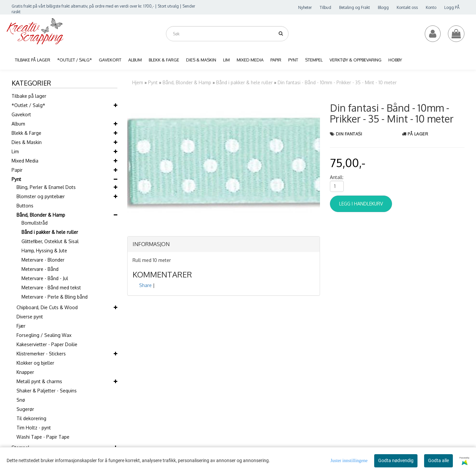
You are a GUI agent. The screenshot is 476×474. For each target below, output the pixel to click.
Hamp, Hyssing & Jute (44, 251)
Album (18, 124)
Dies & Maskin (27, 142)
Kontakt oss (407, 7)
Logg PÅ (452, 7)
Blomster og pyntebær (41, 196)
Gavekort (21, 114)
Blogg (383, 7)
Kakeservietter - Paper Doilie (47, 344)
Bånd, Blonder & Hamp (41, 215)
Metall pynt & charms (39, 381)
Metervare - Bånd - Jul (45, 278)
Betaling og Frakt (355, 7)
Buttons (25, 206)
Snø (21, 400)
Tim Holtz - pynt (34, 428)
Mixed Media (25, 161)
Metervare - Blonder (43, 260)
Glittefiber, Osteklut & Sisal (50, 241)
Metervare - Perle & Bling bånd (55, 297)
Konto (431, 7)
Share (145, 285)
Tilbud (325, 7)
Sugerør (25, 409)
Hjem (138, 82)
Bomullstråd (35, 223)
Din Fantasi (349, 134)
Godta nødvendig (396, 460)
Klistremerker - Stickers (41, 354)
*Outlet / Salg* (28, 105)
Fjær (21, 326)
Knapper (25, 372)
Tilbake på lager (29, 96)
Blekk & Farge (26, 133)
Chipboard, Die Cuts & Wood (47, 307)
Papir (17, 170)
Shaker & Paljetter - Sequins (47, 391)
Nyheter (305, 7)
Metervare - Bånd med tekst (51, 288)
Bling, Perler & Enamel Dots (46, 187)
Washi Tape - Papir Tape (43, 437)
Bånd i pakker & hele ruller (50, 232)
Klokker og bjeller (35, 363)
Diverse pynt (30, 317)
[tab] (224, 244)
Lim (15, 151)
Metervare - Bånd (40, 269)
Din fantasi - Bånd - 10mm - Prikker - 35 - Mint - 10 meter (337, 82)
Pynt (16, 179)
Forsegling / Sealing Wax (44, 335)
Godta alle (438, 460)
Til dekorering (31, 418)
